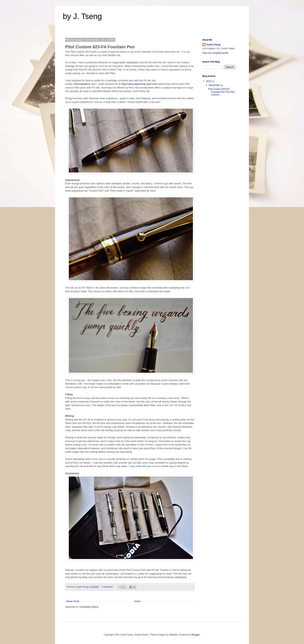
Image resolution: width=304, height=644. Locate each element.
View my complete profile (215, 53)
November (215, 85)
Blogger (196, 635)
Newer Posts (73, 601)
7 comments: (108, 587)
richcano (173, 635)
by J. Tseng (82, 16)
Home (137, 601)
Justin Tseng (213, 45)
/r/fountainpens (82, 84)
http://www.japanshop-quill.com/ (139, 84)
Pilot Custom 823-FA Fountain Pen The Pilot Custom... (222, 92)
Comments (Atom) (89, 607)
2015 (209, 81)
